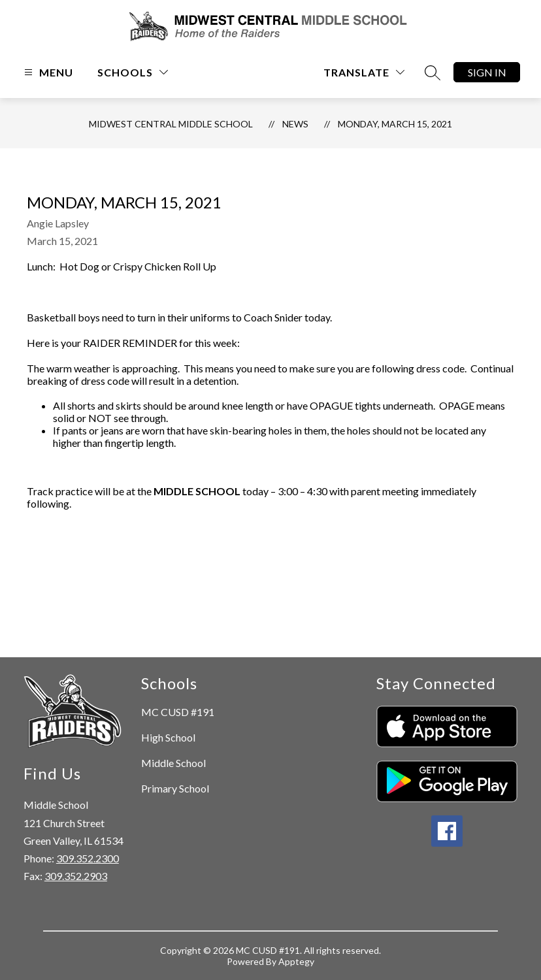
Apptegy (296, 961)
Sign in (487, 72)
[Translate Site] (364, 72)
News (295, 124)
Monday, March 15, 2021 (395, 124)
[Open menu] (47, 72)
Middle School (173, 763)
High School (168, 737)
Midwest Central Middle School (171, 124)
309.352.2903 (76, 876)
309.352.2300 (88, 858)
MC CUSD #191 (178, 712)
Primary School (175, 788)
